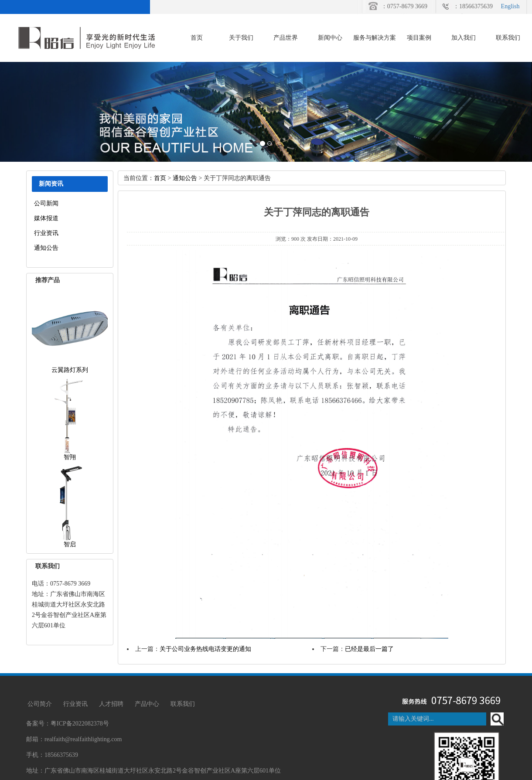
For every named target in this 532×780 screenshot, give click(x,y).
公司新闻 (46, 203)
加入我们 (464, 38)
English (510, 6)
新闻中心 (330, 38)
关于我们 (241, 38)
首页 (197, 38)
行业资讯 (46, 233)
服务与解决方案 (375, 38)
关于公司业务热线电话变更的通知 (205, 649)
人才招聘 (111, 704)
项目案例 (419, 38)
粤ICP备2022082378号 (80, 724)
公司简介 (40, 704)
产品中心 (147, 704)
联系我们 (508, 38)
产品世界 (286, 38)
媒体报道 (46, 218)
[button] (40, 112)
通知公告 (46, 248)
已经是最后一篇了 (369, 649)
